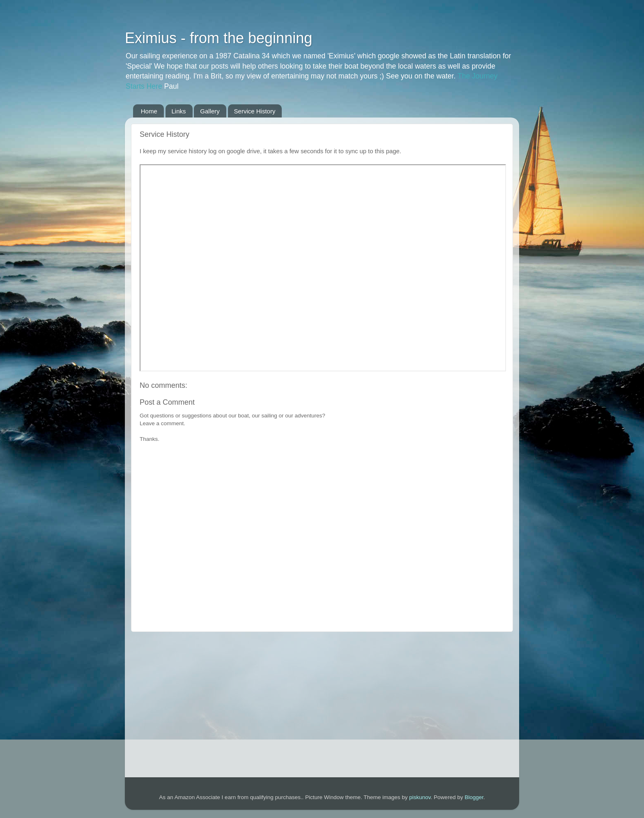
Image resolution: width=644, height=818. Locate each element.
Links (179, 111)
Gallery (210, 111)
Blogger (474, 797)
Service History (255, 111)
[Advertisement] (322, 700)
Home (149, 111)
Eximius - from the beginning (218, 38)
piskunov (420, 797)
